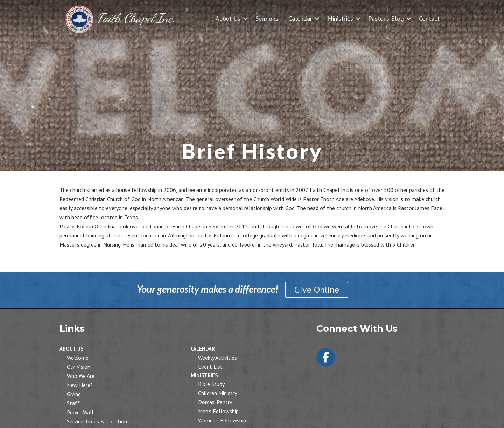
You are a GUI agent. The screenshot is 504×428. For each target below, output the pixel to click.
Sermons (267, 18)
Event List (210, 367)
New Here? (80, 385)
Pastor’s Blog (386, 18)
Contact (429, 18)
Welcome (78, 358)
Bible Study (211, 384)
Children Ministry (218, 393)
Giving (74, 394)
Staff (73, 403)
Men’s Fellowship (218, 411)
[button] (245, 18)
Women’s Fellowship (222, 420)
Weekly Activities (218, 358)
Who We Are (81, 376)
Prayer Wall (80, 412)
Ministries (340, 18)
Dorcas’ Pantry (215, 402)
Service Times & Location (97, 421)
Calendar (300, 18)
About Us (228, 18)
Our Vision (79, 367)
